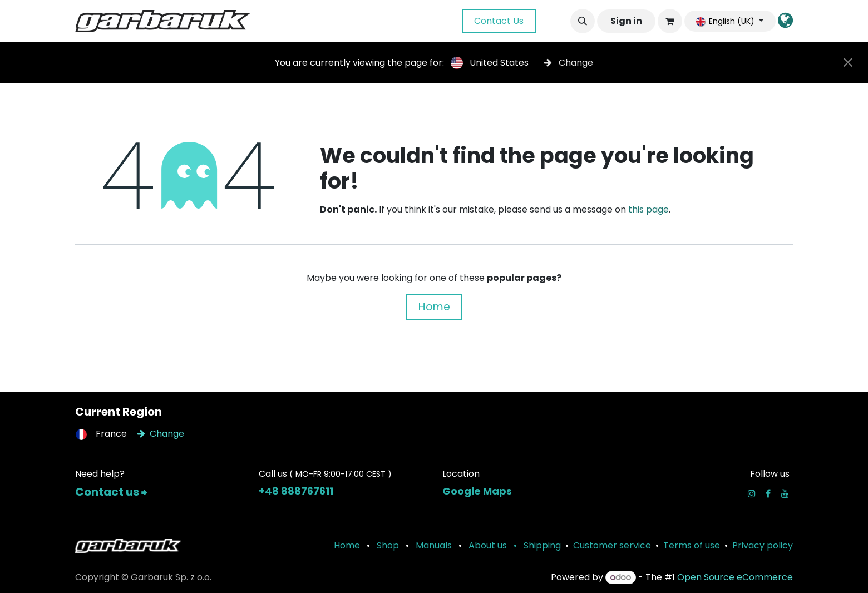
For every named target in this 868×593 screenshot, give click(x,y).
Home (434, 307)
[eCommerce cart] (670, 21)
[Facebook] (768, 493)
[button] (583, 21)
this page (648, 209)
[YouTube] (785, 493)
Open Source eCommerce (735, 577)
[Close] (848, 62)
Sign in (626, 21)
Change (569, 63)
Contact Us (499, 21)
